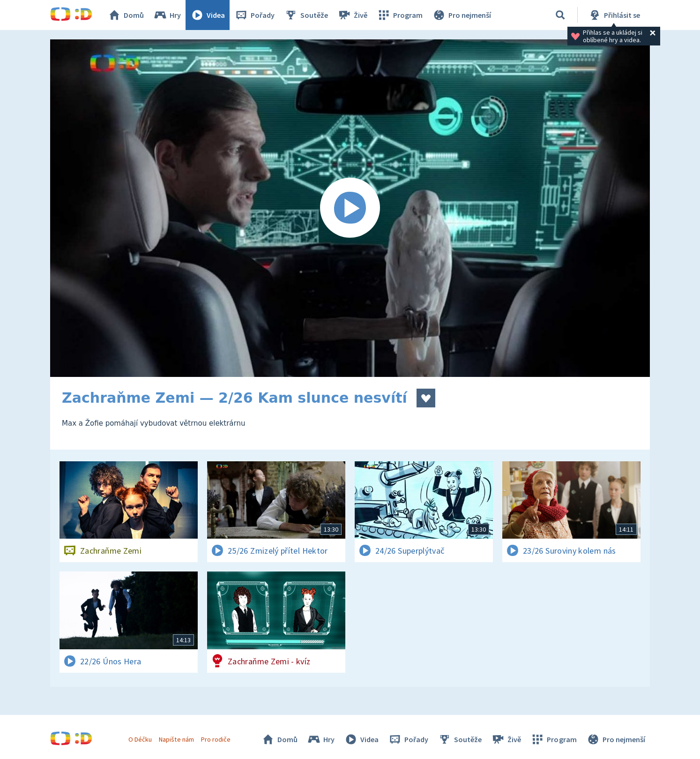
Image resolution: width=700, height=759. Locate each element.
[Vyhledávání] (560, 15)
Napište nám (176, 739)
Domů (126, 15)
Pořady (254, 15)
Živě (352, 15)
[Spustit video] (350, 208)
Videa (208, 15)
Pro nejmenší (462, 15)
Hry (167, 15)
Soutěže (306, 15)
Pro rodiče (216, 739)
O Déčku (140, 739)
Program (400, 15)
